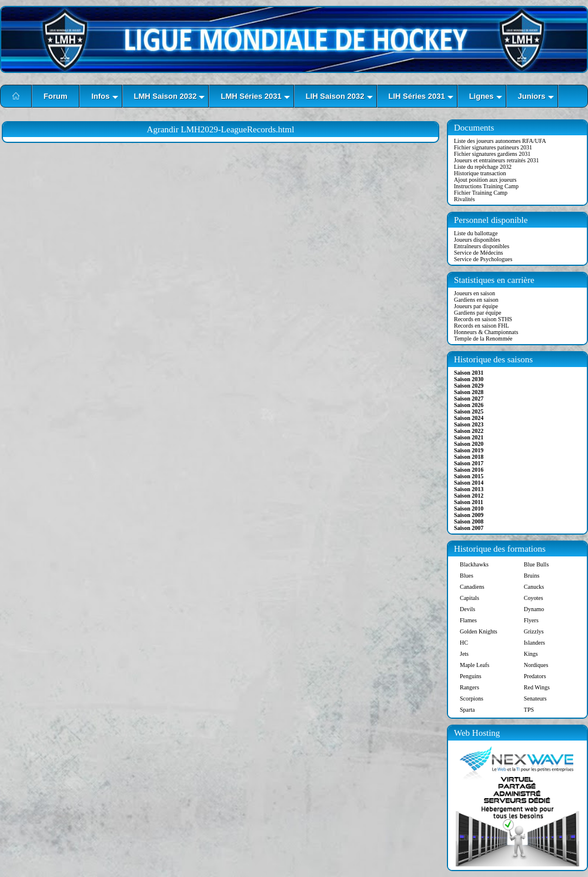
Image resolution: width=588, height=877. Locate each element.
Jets (464, 654)
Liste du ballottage (476, 233)
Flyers (531, 620)
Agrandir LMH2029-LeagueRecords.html (221, 129)
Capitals (470, 598)
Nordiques (536, 665)
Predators (535, 676)
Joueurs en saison (475, 293)
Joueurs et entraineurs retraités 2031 (496, 160)
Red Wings (537, 687)
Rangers (470, 687)
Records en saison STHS (483, 319)
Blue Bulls (537, 564)
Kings (531, 654)
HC (464, 643)
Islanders (534, 643)
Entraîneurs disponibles (482, 246)
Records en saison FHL (482, 326)
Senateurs (535, 698)
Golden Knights (479, 631)
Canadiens (472, 587)
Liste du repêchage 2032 (483, 167)
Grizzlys (534, 631)
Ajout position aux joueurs (485, 180)
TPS (529, 710)
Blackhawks (474, 564)
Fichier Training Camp (481, 193)
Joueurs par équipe (476, 306)
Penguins (471, 676)
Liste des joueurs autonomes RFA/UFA (500, 141)
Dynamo (534, 609)
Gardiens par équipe (478, 313)
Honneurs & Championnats (486, 332)
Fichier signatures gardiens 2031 (492, 154)
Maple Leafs (475, 665)
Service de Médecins (478, 253)
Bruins (532, 576)
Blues (467, 576)
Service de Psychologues (483, 259)
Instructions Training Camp (486, 186)
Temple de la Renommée (483, 339)
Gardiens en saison (476, 300)
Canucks (534, 587)
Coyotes (534, 598)
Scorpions (472, 698)
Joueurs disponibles (477, 240)
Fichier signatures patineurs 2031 (493, 147)
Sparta (467, 710)
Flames (468, 620)
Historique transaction (480, 173)
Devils (467, 609)
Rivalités (465, 199)
